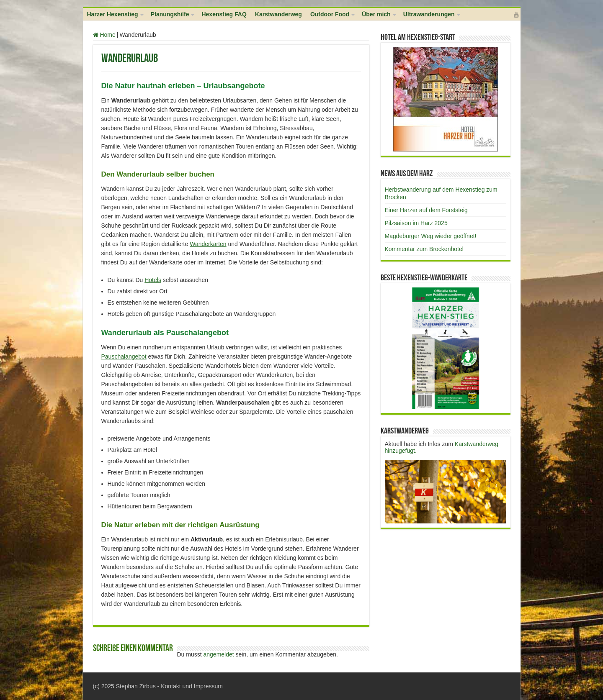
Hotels (153, 280)
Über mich (376, 14)
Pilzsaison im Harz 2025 (416, 223)
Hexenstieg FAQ (224, 14)
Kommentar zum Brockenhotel (424, 249)
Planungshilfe (170, 14)
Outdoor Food (330, 14)
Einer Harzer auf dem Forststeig (426, 210)
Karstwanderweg (278, 14)
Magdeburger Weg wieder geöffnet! (431, 236)
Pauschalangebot (124, 356)
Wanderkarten (208, 244)
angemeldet (219, 654)
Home (104, 35)
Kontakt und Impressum (192, 686)
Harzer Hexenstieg (113, 14)
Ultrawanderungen (429, 14)
